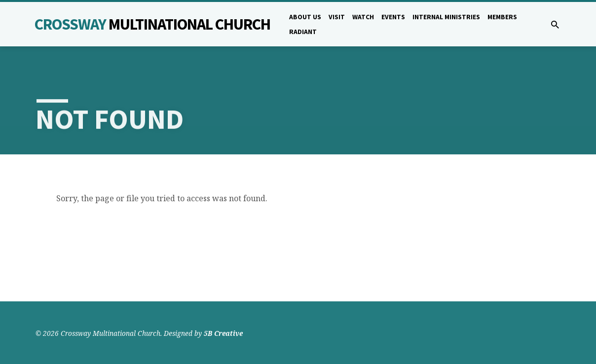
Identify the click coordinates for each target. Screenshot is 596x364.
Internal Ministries (446, 17)
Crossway (152, 24)
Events (393, 17)
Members (502, 17)
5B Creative (223, 333)
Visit (337, 17)
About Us (305, 17)
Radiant (303, 32)
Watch (363, 17)
